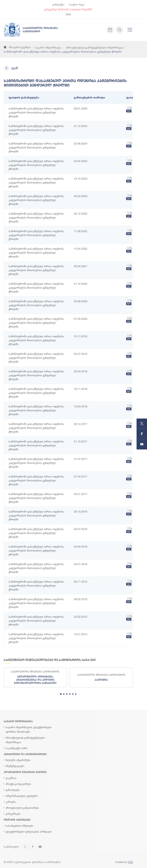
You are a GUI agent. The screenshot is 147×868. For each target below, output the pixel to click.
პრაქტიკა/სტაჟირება (18, 784)
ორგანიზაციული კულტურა (22, 796)
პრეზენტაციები (15, 766)
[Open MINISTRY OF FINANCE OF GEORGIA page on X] (142, 424)
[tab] (61, 694)
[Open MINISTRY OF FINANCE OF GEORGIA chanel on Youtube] (142, 444)
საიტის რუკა (77, 4)
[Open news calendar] (110, 30)
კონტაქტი (58, 4)
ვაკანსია (11, 778)
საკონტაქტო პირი (17, 748)
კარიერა (11, 802)
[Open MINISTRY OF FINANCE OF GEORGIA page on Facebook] (142, 434)
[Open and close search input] (119, 30)
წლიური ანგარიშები (18, 760)
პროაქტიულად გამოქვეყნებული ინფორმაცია (95, 47)
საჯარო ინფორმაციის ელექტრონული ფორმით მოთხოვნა (29, 729)
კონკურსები (13, 814)
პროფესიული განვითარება (22, 808)
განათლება (13, 790)
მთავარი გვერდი (17, 47)
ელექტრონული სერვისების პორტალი (29, 832)
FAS (130, 862)
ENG (68, 14)
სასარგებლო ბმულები (19, 826)
